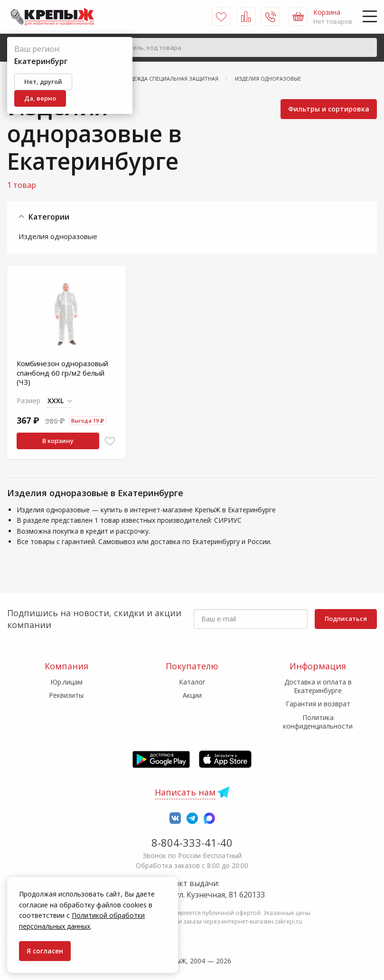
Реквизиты (66, 695)
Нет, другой (43, 82)
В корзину (58, 441)
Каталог (192, 682)
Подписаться (346, 619)
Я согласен (45, 951)
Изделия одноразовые (58, 236)
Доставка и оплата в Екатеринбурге (318, 686)
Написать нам (185, 792)
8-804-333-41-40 (192, 842)
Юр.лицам (66, 682)
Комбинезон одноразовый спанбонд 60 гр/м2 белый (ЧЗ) (62, 373)
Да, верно (40, 98)
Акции (192, 695)
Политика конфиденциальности (318, 722)
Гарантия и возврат (318, 704)
